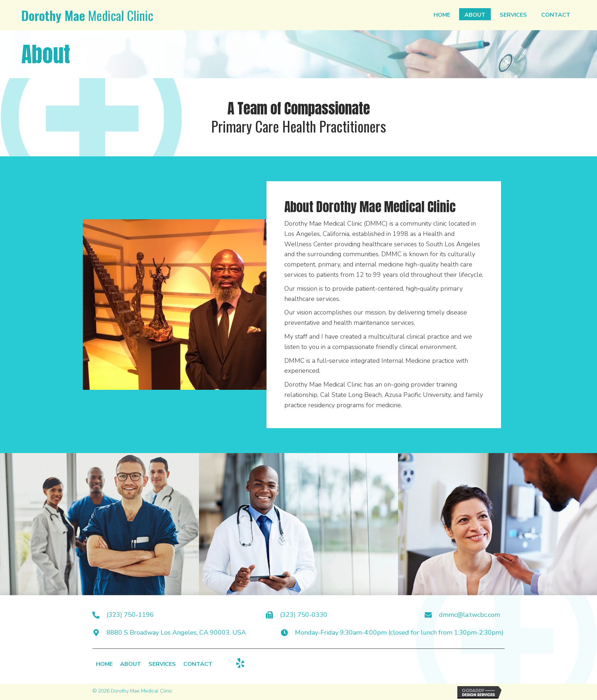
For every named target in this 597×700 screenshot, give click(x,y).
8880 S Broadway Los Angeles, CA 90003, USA (176, 632)
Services (162, 665)
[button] (240, 663)
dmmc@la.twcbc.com (469, 615)
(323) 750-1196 (130, 615)
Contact (198, 665)
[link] (442, 14)
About (131, 665)
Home (104, 665)
